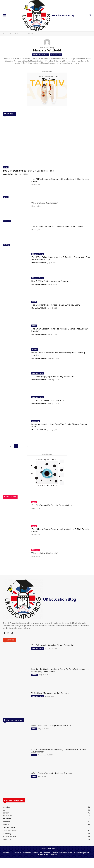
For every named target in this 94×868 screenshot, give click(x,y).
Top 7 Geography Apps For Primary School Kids (53, 376)
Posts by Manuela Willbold (24, 34)
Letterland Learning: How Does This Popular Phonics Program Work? (59, 425)
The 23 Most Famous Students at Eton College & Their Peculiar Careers (60, 180)
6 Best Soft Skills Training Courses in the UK (51, 725)
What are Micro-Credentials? (45, 203)
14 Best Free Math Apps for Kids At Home (50, 693)
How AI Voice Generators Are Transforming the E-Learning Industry (58, 354)
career (6, 167)
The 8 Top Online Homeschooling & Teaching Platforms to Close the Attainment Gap (61, 258)
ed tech (35, 350)
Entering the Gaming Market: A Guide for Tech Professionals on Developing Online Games (60, 670)
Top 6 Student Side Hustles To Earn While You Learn (56, 305)
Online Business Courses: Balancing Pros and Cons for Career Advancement (59, 751)
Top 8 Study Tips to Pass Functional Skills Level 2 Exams (57, 227)
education (36, 421)
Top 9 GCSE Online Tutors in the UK (48, 400)
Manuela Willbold (10, 174)
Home (5, 34)
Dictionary (7, 221)
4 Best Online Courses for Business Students (52, 773)
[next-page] (27, 446)
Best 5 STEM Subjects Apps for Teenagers (51, 281)
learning (6, 245)
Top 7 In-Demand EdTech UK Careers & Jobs (28, 171)
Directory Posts (38, 254)
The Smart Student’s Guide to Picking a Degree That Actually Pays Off (60, 330)
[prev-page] (5, 446)
